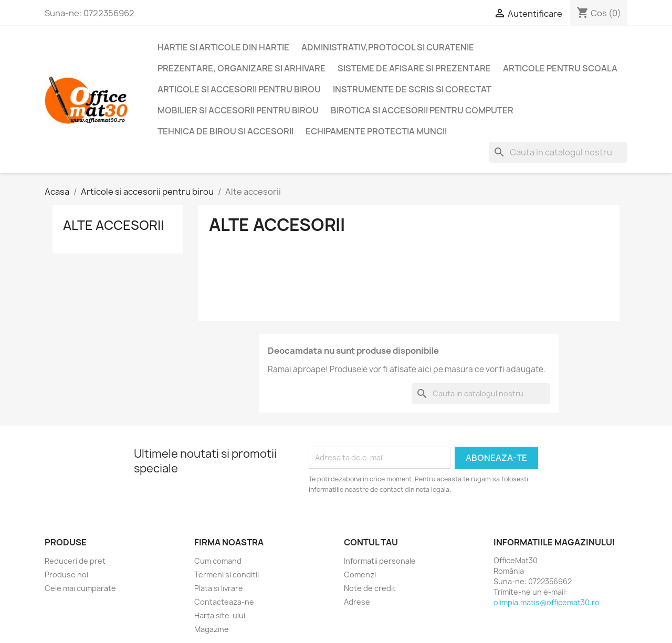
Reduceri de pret (75, 561)
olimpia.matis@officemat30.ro (547, 602)
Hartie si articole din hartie (223, 47)
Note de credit (370, 588)
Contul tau (371, 542)
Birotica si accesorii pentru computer (422, 110)
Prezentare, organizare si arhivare (241, 68)
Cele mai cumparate (80, 588)
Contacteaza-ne (224, 602)
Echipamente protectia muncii (376, 131)
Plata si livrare (219, 588)
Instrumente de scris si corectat (412, 89)
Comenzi (360, 575)
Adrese (357, 602)
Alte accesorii (113, 225)
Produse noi (66, 575)
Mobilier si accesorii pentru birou (238, 110)
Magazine (212, 629)
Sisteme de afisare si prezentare (414, 68)
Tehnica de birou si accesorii (225, 131)
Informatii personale (380, 561)
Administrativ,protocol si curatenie (388, 47)
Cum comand (218, 561)
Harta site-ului (220, 615)
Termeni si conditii (227, 575)
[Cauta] (558, 152)
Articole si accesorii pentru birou (239, 89)
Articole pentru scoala (560, 68)
